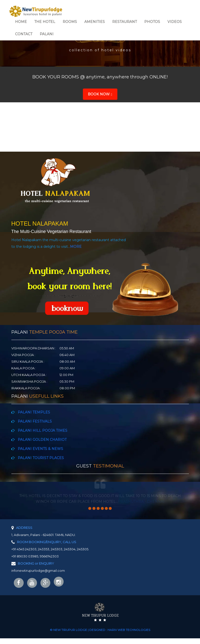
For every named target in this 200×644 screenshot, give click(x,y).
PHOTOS (152, 22)
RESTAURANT (125, 22)
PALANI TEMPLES (32, 412)
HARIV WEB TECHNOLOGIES (129, 635)
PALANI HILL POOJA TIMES (41, 430)
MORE (76, 247)
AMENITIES (95, 22)
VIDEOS (175, 22)
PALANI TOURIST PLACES (39, 458)
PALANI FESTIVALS (33, 421)
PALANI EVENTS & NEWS (39, 449)
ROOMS (70, 22)
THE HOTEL (45, 22)
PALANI (47, 34)
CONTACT (24, 34)
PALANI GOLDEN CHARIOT (41, 440)
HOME (21, 22)
